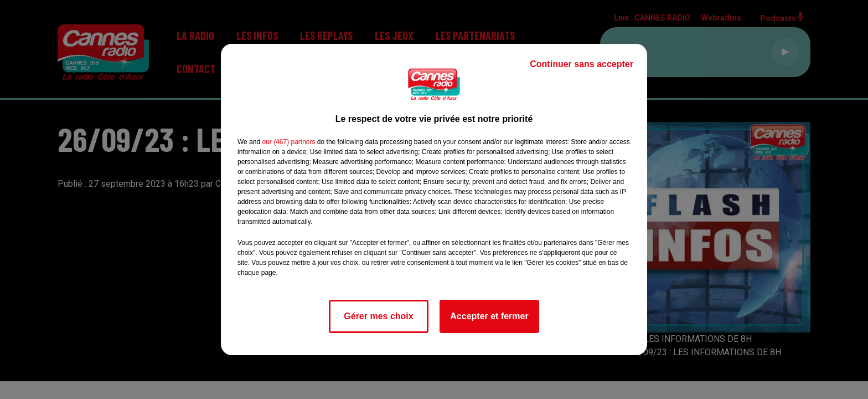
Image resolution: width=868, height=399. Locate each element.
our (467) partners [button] (288, 142)
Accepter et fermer (489, 316)
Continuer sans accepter (582, 64)
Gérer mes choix (378, 316)
